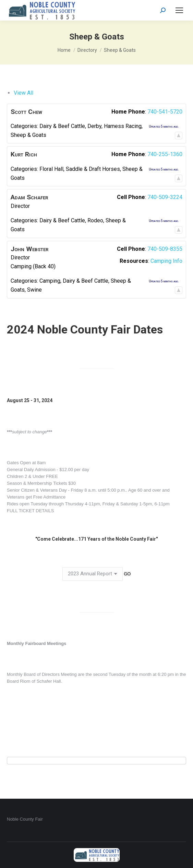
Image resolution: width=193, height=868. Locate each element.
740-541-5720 (165, 112)
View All (23, 93)
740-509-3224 (165, 197)
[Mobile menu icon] (179, 10)
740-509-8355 (165, 249)
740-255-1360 (165, 154)
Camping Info (166, 261)
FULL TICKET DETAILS (31, 511)
